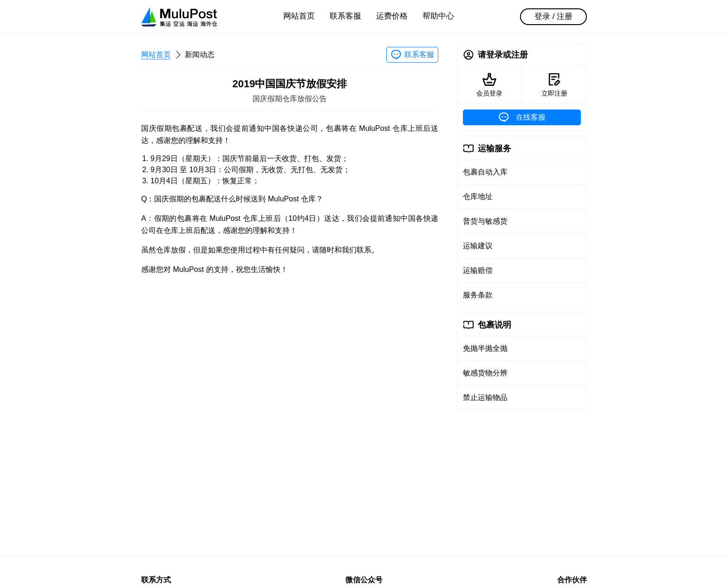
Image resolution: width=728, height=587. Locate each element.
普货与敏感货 (485, 221)
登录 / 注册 (553, 16)
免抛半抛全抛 (485, 348)
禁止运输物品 (485, 397)
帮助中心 (438, 16)
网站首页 (299, 16)
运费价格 (392, 16)
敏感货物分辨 (485, 373)
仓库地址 (478, 197)
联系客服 (345, 16)
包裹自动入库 (485, 172)
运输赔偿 (478, 270)
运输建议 (478, 246)
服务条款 (478, 295)
